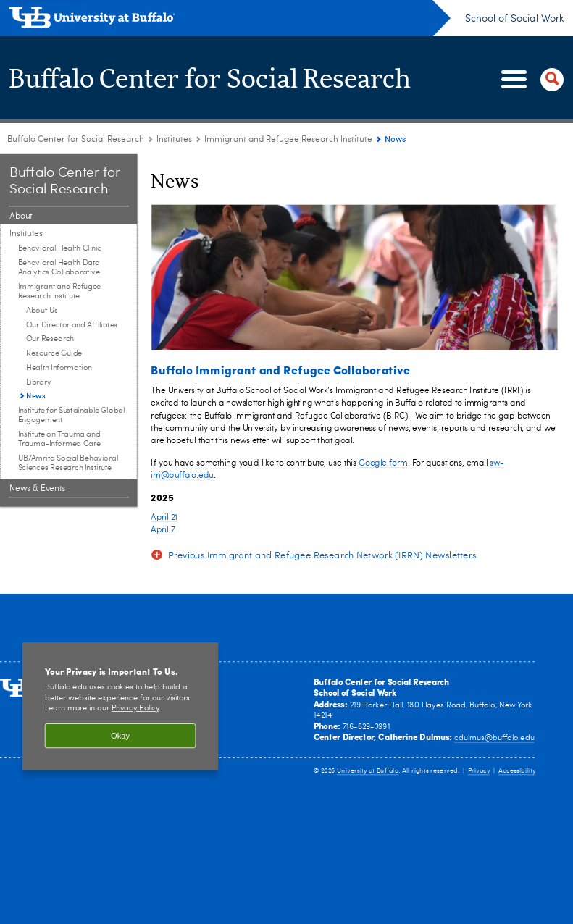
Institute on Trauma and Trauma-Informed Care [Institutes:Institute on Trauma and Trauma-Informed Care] (59, 440)
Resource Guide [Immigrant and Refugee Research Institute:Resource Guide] (54, 354)
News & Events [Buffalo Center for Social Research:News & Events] (37, 489)
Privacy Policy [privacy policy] (135, 709)
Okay (120, 736)
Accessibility (517, 771)
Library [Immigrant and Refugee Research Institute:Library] (39, 382)
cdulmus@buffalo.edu (494, 738)
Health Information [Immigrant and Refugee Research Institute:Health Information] (59, 368)
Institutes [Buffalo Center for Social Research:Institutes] (174, 140)
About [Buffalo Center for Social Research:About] (21, 217)
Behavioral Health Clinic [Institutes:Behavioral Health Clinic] (60, 249)
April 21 (164, 518)
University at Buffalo (368, 771)
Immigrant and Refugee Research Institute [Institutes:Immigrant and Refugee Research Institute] (288, 140)
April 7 (163, 530)
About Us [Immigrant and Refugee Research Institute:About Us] (42, 311)
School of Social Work (515, 19)
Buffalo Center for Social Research (210, 80)
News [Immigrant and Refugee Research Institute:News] (35, 396)
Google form (383, 463)
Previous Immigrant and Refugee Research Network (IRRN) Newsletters (322, 556)
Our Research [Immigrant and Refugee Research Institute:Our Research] (50, 339)
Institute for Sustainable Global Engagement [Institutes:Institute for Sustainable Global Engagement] (71, 416)
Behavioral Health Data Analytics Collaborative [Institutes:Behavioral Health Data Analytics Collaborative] (59, 268)
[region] (120, 706)
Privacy (479, 771)
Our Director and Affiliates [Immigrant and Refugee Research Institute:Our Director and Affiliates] (72, 325)
